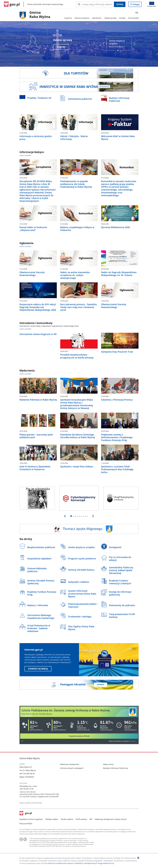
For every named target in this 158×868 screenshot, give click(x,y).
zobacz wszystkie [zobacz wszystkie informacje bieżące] (25, 155)
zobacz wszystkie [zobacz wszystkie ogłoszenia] (25, 246)
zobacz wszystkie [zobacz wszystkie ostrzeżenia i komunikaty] (25, 329)
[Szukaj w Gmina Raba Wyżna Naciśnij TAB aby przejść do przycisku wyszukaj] (95, 4)
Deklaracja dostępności (70, 764)
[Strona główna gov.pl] (12, 4)
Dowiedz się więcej (38, 669)
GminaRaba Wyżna (40, 15)
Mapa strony (108, 764)
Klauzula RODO (26, 824)
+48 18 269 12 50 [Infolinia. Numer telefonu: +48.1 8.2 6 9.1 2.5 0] (26, 789)
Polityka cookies (52, 819)
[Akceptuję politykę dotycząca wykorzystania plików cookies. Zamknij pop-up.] (138, 858)
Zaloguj (137, 5)
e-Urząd (61, 47)
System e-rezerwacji (119, 44)
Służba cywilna (67, 819)
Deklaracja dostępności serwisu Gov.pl (111, 819)
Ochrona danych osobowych (72, 768)
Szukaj (120, 4)
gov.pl (26, 813)
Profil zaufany (81, 819)
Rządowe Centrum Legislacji (31, 819)
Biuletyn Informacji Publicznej (116, 768)
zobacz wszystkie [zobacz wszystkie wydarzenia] (25, 374)
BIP (91, 819)
